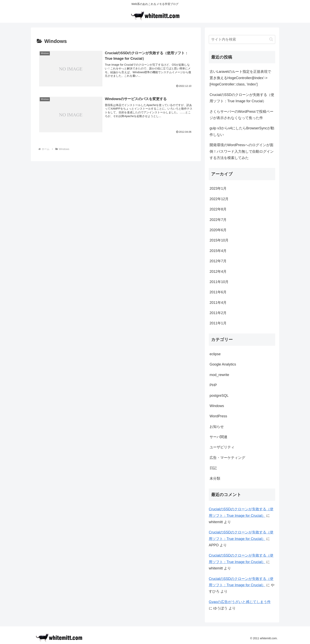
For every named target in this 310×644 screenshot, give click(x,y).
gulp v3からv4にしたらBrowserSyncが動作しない (242, 131)
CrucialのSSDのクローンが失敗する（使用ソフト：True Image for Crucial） (242, 98)
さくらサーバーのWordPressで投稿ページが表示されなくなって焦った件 (241, 115)
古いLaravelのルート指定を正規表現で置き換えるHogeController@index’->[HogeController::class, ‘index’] (240, 78)
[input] (242, 39)
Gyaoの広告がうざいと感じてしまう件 (240, 602)
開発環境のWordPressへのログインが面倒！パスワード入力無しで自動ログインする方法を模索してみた (242, 151)
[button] (271, 39)
